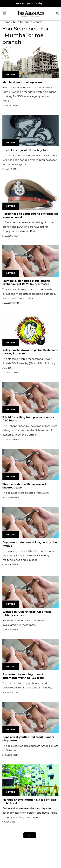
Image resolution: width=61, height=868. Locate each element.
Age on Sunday (34, 3)
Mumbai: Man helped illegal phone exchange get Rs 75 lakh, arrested (26, 283)
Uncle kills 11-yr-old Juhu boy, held (26, 150)
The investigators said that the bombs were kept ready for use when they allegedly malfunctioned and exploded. (29, 555)
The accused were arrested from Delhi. (26, 493)
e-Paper (20, 3)
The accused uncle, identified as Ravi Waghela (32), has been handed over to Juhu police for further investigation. (30, 160)
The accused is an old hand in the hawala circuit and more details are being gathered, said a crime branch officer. (29, 294)
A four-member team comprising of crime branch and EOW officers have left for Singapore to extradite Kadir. (28, 227)
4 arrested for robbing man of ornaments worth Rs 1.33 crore (23, 676)
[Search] (57, 14)
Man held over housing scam (22, 82)
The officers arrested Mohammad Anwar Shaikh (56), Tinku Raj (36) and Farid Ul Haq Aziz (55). (29, 363)
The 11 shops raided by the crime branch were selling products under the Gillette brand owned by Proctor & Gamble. (30, 430)
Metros (11, 74)
